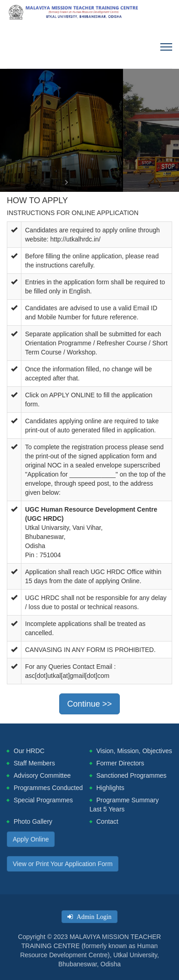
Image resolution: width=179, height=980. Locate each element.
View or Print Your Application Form (63, 864)
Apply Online (31, 839)
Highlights (110, 788)
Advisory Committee (42, 775)
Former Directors (120, 763)
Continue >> (89, 704)
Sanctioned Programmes (132, 775)
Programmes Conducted (48, 788)
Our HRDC (29, 751)
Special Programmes (43, 800)
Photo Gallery (33, 821)
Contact (107, 821)
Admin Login (92, 917)
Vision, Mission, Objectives (134, 751)
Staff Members (34, 763)
